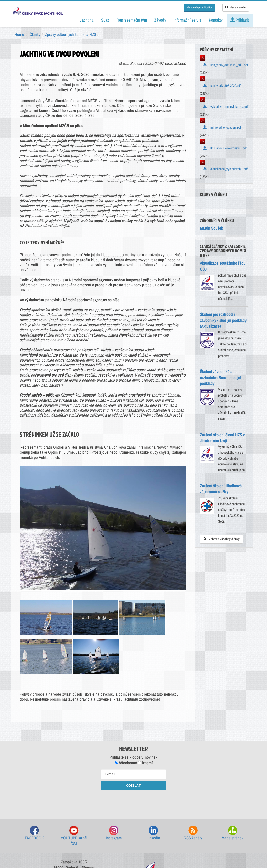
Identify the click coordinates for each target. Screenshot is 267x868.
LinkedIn (153, 770)
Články (35, 34)
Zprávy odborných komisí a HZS (71, 34)
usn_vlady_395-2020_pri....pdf (225, 65)
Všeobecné (126, 699)
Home (19, 34)
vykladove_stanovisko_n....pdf (226, 107)
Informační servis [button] (187, 20)
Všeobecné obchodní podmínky (104, 840)
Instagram (114, 770)
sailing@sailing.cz (74, 818)
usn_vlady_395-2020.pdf (222, 86)
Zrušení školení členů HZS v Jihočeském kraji (222, 438)
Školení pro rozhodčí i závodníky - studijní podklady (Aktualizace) (223, 320)
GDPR (138, 840)
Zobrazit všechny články (221, 539)
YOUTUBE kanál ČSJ (74, 773)
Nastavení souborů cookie (167, 840)
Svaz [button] (105, 20)
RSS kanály (193, 770)
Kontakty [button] (216, 20)
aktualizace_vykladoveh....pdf (225, 169)
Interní (145, 699)
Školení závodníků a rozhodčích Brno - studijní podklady (221, 378)
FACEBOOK (34, 770)
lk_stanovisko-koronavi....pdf (225, 148)
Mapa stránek (233, 770)
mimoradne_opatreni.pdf (222, 127)
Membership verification (199, 7)
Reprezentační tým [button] (132, 20)
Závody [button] (160, 20)
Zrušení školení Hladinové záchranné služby (221, 489)
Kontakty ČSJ (74, 827)
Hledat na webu (236, 7)
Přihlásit (240, 20)
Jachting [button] (87, 20)
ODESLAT (133, 722)
